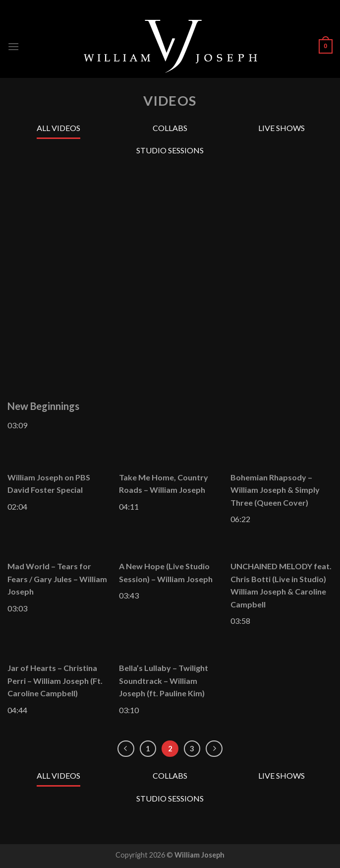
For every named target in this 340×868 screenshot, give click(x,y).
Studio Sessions (170, 150)
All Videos (58, 128)
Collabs (170, 128)
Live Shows (282, 128)
